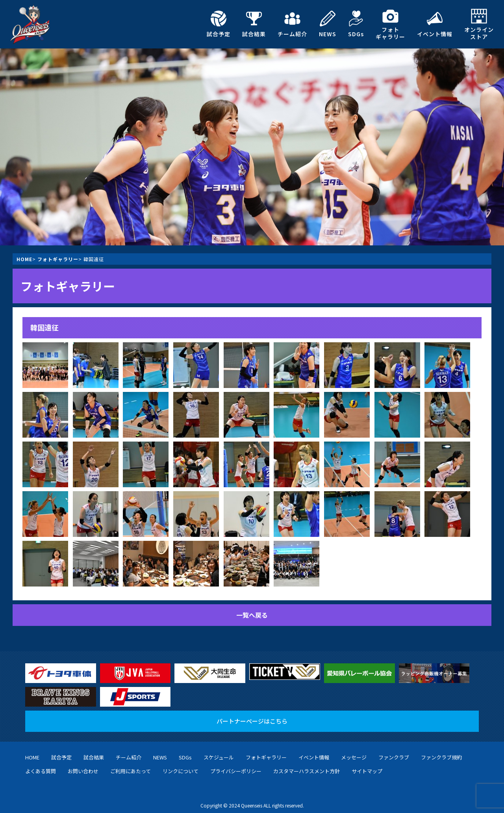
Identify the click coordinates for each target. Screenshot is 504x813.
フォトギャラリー (390, 24)
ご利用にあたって (131, 765)
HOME (24, 259)
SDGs (356, 24)
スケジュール (219, 751)
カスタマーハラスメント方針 (307, 765)
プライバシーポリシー (236, 765)
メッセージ (354, 751)
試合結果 (254, 24)
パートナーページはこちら (252, 715)
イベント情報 (435, 24)
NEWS (328, 24)
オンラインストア (479, 24)
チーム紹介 (292, 24)
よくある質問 (41, 765)
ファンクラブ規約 (441, 751)
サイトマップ (367, 765)
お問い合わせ (83, 765)
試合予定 (219, 24)
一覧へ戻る (252, 615)
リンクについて (181, 765)
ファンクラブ (394, 751)
